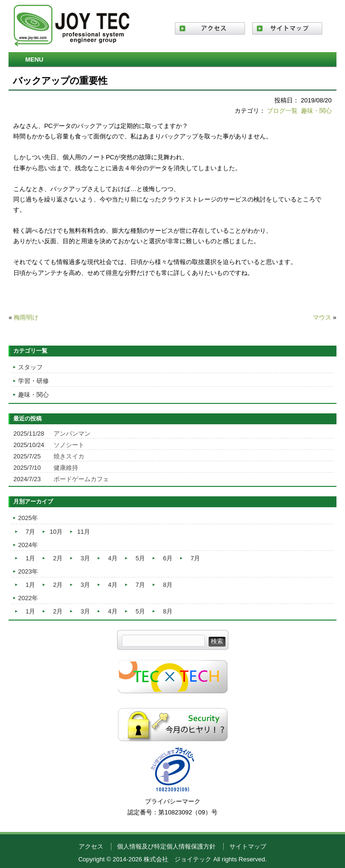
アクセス (91, 846)
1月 (30, 558)
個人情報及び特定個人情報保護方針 (166, 846)
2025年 (28, 518)
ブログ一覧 (282, 111)
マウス (322, 317)
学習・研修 (33, 381)
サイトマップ (248, 846)
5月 (140, 558)
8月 (168, 585)
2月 (58, 558)
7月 (30, 532)
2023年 (28, 571)
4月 (113, 558)
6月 (168, 558)
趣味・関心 (316, 111)
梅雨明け (26, 317)
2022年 (28, 598)
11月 (84, 532)
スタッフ (30, 367)
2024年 (28, 545)
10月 (56, 532)
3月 (85, 558)
